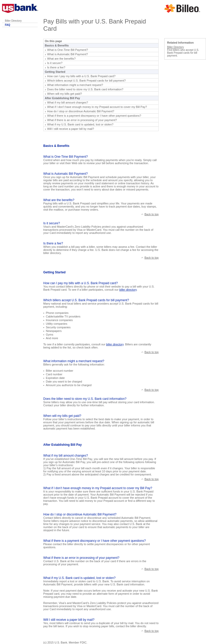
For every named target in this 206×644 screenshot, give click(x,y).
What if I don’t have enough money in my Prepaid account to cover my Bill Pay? (97, 107)
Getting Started (55, 72)
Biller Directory (13, 21)
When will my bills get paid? (65, 94)
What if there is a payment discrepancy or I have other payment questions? (94, 116)
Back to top (152, 214)
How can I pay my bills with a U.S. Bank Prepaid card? (81, 76)
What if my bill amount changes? (68, 102)
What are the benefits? (61, 59)
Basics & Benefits (57, 45)
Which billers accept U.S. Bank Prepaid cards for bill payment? (86, 81)
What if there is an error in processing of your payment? (82, 120)
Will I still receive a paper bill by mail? (71, 129)
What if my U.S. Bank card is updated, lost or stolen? (80, 124)
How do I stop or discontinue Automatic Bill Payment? (81, 111)
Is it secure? (55, 63)
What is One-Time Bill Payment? (68, 50)
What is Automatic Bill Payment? (67, 54)
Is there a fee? (56, 67)
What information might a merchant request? (75, 85)
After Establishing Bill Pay (62, 98)
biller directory (128, 290)
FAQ (8, 25)
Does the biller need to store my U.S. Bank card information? (85, 89)
